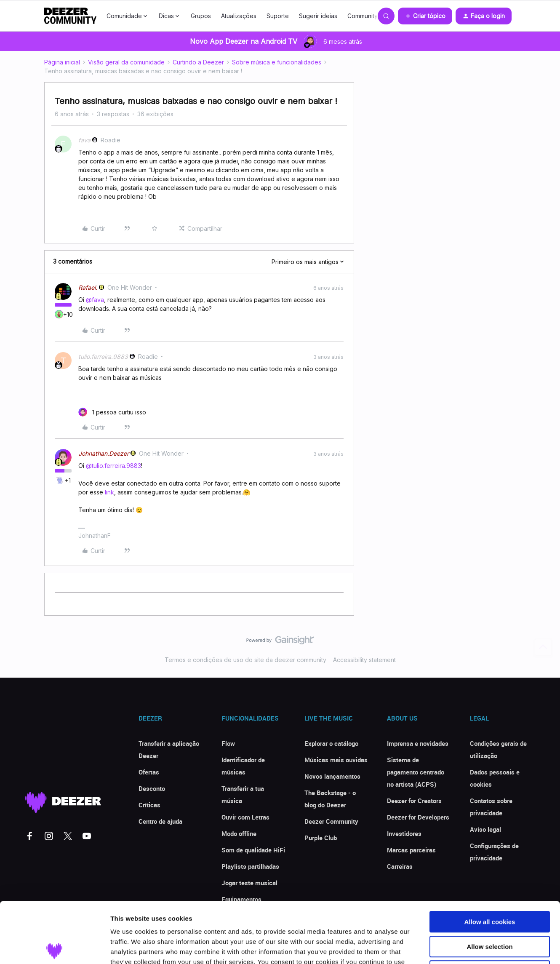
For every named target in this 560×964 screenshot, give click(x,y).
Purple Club (321, 838)
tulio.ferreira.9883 (103, 356)
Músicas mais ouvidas (336, 760)
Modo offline (239, 833)
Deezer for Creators (414, 801)
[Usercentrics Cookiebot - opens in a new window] (55, 948)
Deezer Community (331, 821)
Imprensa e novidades (418, 743)
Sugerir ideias (318, 16)
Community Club (370, 16)
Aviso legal (485, 829)
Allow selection (489, 886)
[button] (425, 16)
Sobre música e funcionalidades (277, 62)
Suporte (278, 16)
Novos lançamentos (332, 776)
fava (84, 140)
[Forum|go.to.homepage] (70, 16)
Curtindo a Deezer (198, 62)
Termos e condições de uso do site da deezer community (245, 660)
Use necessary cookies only (490, 910)
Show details (442, 947)
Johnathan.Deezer (104, 453)
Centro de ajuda (160, 821)
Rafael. (88, 287)
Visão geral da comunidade (126, 62)
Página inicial (62, 62)
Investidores (404, 833)
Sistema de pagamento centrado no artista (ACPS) (416, 772)
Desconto (152, 788)
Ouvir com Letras (245, 817)
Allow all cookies (490, 861)
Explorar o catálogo (331, 743)
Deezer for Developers (418, 817)
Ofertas (149, 772)
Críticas (149, 805)
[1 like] (112, 412)
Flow (228, 743)
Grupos (201, 16)
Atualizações (239, 16)
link (109, 492)
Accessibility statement (364, 660)
